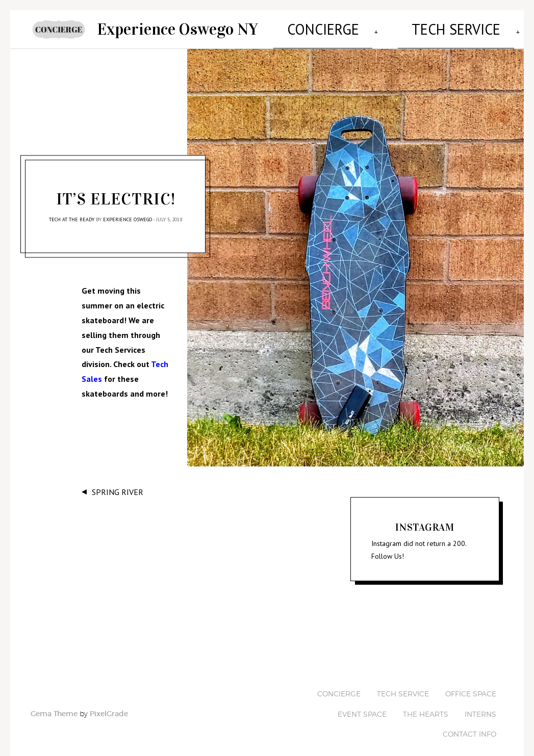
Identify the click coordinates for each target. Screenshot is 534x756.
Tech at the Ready (72, 212)
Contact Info (469, 726)
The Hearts (426, 706)
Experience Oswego (128, 212)
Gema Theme (54, 706)
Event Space (493, 25)
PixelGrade (109, 706)
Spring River (118, 484)
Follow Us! (388, 549)
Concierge (291, 25)
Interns (480, 706)
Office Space (425, 25)
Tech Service (356, 25)
